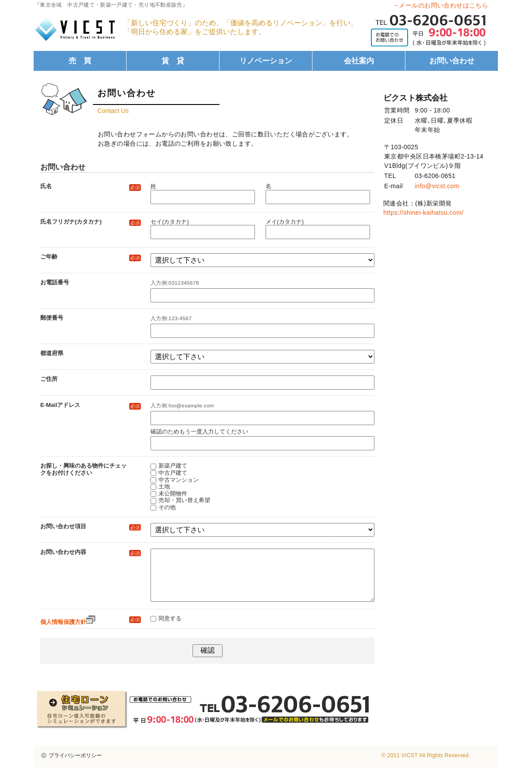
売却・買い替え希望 (184, 500)
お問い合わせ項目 (91, 526)
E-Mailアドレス (91, 405)
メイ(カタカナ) (285, 222)
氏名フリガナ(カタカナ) (91, 222)
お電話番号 (55, 282)
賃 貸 (173, 61)
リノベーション (266, 61)
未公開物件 (173, 494)
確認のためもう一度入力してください (199, 432)
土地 (164, 486)
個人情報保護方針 (68, 633)
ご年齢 (91, 257)
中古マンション (179, 480)
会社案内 (359, 61)
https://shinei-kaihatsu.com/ (423, 213)
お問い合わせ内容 (91, 552)
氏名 (91, 186)
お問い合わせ (452, 61)
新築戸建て (173, 466)
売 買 (80, 61)
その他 (167, 507)
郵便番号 (52, 318)
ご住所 (49, 379)
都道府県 (52, 353)
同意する (170, 629)
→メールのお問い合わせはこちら (440, 5)
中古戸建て (173, 473)
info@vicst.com (437, 186)
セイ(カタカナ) (170, 222)
